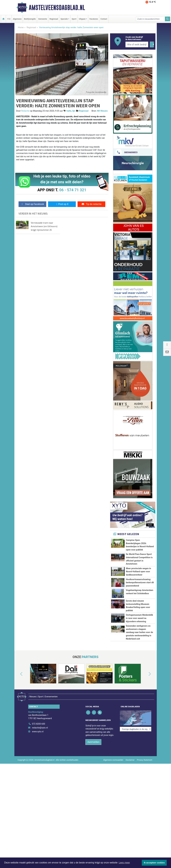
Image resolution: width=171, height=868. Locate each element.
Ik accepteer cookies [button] (154, 863)
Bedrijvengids (30, 19)
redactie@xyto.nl (40, 746)
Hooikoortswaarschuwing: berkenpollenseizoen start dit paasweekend (140, 583)
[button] (18, 697)
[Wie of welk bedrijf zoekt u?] (137, 44)
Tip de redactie (91, 204)
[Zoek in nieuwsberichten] (151, 19)
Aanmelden (93, 761)
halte (69, 111)
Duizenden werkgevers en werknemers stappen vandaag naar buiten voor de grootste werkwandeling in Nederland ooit (139, 632)
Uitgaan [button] (82, 19)
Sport (74, 19)
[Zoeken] (168, 19)
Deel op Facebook (32, 204)
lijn (74, 111)
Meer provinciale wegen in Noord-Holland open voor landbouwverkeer (138, 572)
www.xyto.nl (38, 750)
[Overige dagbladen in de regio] (136, 736)
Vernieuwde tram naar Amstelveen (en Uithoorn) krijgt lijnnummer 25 (44, 226)
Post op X (62, 204)
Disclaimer (130, 779)
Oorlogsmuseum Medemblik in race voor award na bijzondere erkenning (139, 618)
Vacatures (94, 19)
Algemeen (17, 19)
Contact (104, 19)
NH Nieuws (102, 111)
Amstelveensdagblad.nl (57, 8)
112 (9, 19)
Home (21, 27)
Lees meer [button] (124, 863)
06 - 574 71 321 (73, 190)
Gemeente (43, 19)
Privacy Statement (145, 779)
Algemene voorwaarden (113, 779)
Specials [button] (64, 19)
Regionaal (54, 19)
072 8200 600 (39, 743)
